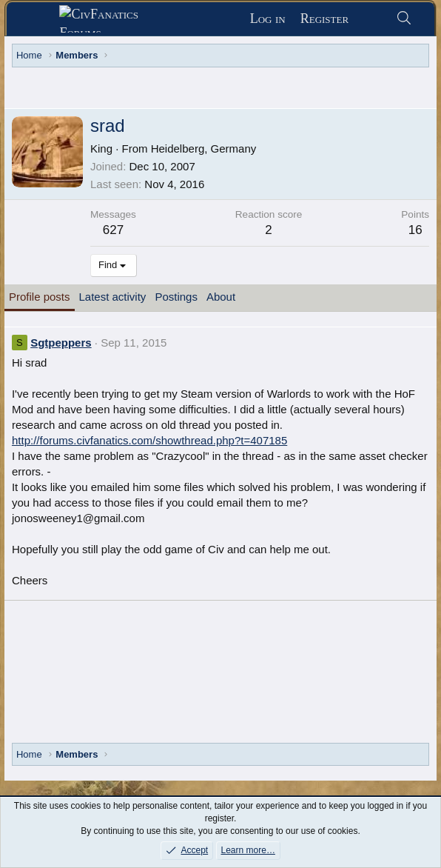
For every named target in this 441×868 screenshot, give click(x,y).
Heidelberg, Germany (204, 148)
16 (415, 230)
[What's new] (372, 19)
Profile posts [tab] (40, 297)
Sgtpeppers (61, 343)
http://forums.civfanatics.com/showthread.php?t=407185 (149, 440)
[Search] (404, 19)
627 (113, 230)
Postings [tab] (176, 297)
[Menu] (39, 19)
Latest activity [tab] (113, 297)
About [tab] (221, 297)
